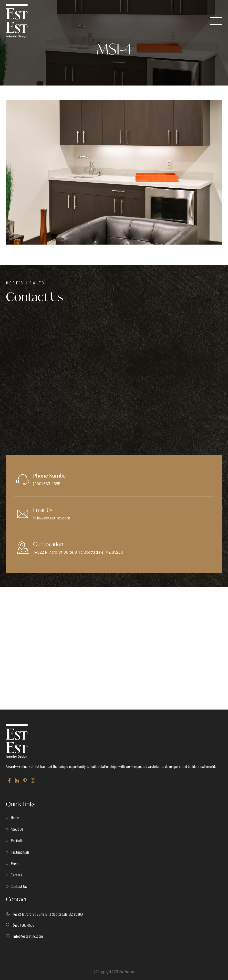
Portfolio (17, 840)
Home (15, 818)
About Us (17, 829)
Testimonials (20, 852)
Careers (16, 875)
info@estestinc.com (52, 518)
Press (15, 863)
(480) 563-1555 (47, 484)
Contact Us (19, 886)
